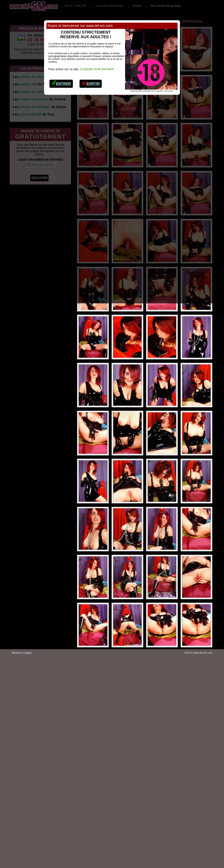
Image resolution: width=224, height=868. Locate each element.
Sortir (91, 83)
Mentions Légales (22, 653)
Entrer (61, 83)
